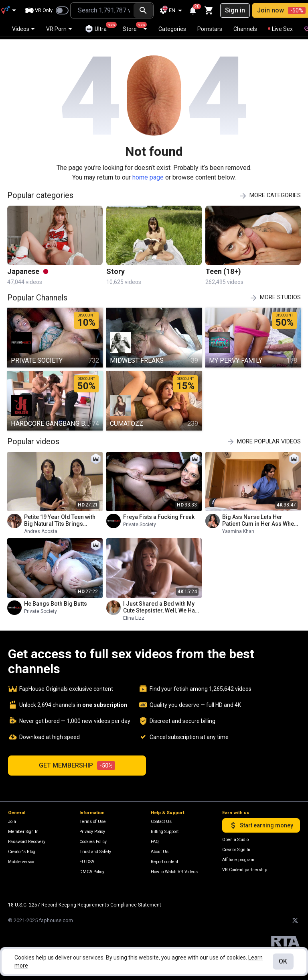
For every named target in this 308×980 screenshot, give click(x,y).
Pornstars (210, 29)
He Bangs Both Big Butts (56, 601)
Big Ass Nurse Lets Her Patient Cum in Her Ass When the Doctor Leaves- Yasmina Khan (260, 518)
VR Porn (59, 29)
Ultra (99, 27)
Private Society (140, 522)
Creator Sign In (236, 847)
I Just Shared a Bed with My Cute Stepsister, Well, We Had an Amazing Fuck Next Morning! (161, 604)
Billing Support (165, 829)
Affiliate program (238, 857)
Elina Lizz (134, 615)
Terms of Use (93, 819)
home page (148, 175)
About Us (160, 849)
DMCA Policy (92, 869)
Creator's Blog (22, 849)
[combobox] (101, 10)
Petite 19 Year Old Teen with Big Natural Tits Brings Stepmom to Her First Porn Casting (60, 518)
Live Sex (280, 29)
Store (135, 27)
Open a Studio (235, 837)
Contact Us (161, 819)
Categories (172, 29)
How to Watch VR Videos (174, 869)
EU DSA (87, 859)
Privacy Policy (92, 829)
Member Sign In (23, 829)
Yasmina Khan (238, 529)
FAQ (155, 839)
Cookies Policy (93, 839)
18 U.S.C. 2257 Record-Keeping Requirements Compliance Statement (85, 902)
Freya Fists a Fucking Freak (159, 514)
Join (12, 819)
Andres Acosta (41, 529)
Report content (164, 859)
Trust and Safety (95, 849)
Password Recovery (27, 839)
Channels (245, 29)
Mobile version (22, 859)
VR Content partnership (245, 867)
